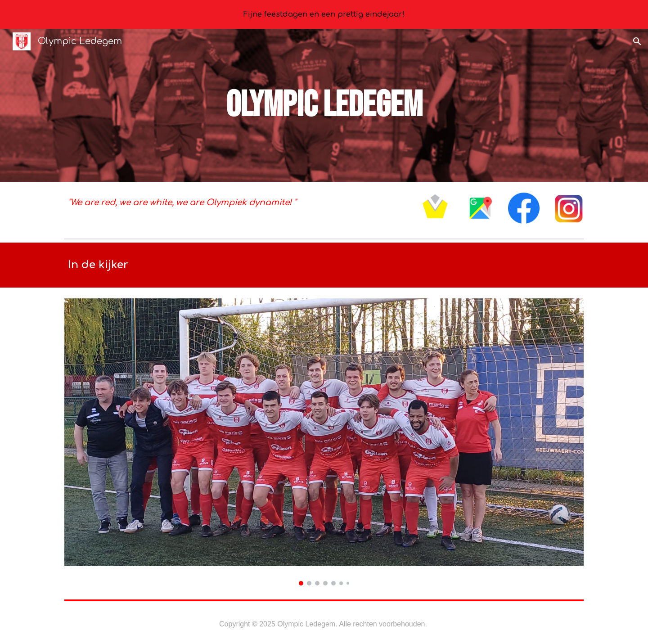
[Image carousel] (324, 442)
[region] (324, 14)
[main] (324, 105)
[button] (637, 41)
